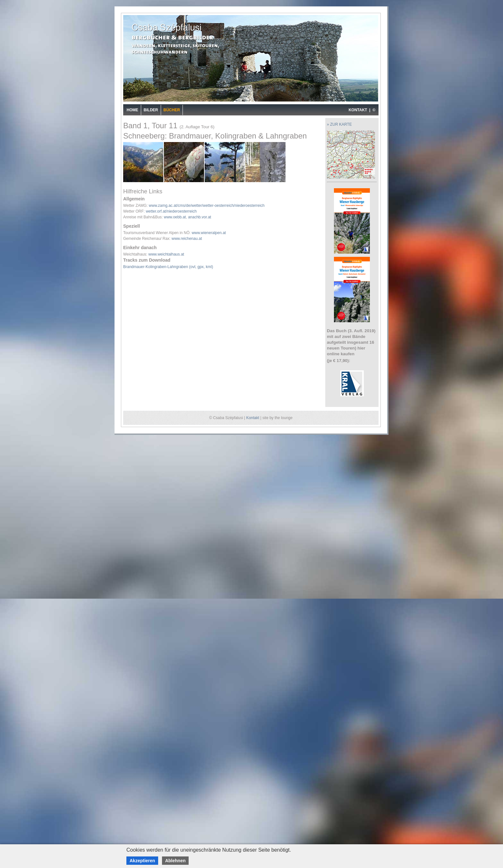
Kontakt (253, 418)
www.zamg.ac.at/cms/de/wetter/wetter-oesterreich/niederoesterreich (207, 206)
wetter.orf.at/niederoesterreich (171, 211)
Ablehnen (175, 861)
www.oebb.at (175, 217)
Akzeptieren (142, 861)
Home (132, 110)
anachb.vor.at (200, 217)
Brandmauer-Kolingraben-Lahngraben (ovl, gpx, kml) (168, 267)
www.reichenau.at (187, 239)
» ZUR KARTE (339, 124)
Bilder (151, 110)
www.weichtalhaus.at (166, 254)
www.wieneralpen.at (209, 233)
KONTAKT (358, 110)
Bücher (172, 110)
